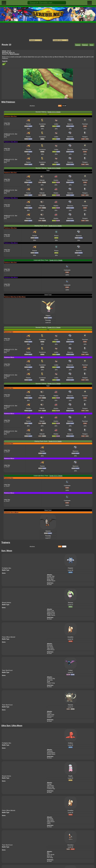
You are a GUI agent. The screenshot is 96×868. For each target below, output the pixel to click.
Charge (49, 784)
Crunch (49, 717)
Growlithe (70, 637)
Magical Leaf (51, 614)
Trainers (78, 45)
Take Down (50, 648)
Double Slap (51, 576)
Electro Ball (50, 787)
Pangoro (85, 137)
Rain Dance (51, 578)
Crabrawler (67, 270)
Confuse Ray (51, 678)
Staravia (48, 531)
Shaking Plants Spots (41, 226)
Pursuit (49, 713)
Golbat (70, 670)
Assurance (50, 716)
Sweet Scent (51, 612)
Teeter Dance (51, 615)
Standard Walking (41, 112)
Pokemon (85, 45)
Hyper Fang (51, 714)
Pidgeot (48, 316)
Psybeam (50, 751)
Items (92, 45)
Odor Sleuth (51, 855)
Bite (48, 853)
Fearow (28, 124)
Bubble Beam (51, 581)
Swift (48, 681)
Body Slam (50, 579)
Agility (49, 823)
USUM (64, 106)
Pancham (85, 124)
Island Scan (48, 295)
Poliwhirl (70, 568)
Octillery (71, 743)
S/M (59, 106)
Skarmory (70, 124)
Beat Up (49, 856)
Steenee (70, 603)
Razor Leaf (50, 611)
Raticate (42, 180)
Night (48, 170)
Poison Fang (51, 683)
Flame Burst (51, 650)
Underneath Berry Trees (41, 260)
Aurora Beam (51, 753)
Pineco (56, 236)
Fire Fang (50, 647)
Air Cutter (50, 680)
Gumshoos (42, 124)
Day (48, 114)
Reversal (50, 645)
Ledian (56, 124)
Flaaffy (70, 776)
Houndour (70, 845)
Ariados (56, 180)
